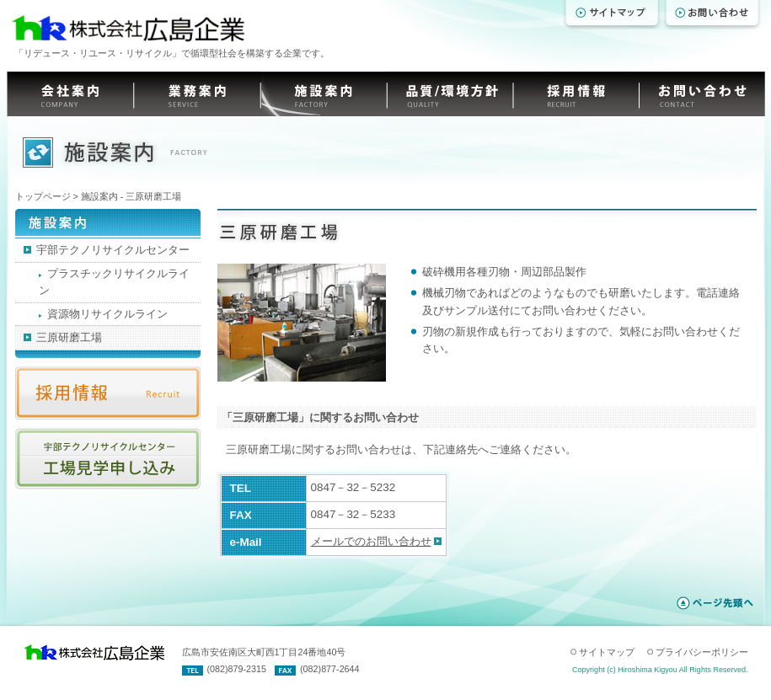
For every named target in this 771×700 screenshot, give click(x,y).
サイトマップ (607, 652)
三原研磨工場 (63, 337)
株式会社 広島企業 (126, 29)
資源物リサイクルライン (103, 314)
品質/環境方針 (449, 94)
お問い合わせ (702, 94)
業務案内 (196, 94)
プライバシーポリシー (702, 652)
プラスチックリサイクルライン (114, 282)
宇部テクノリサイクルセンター (107, 250)
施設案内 (323, 94)
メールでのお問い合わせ (371, 541)
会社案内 (70, 94)
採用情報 (576, 94)
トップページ (43, 196)
